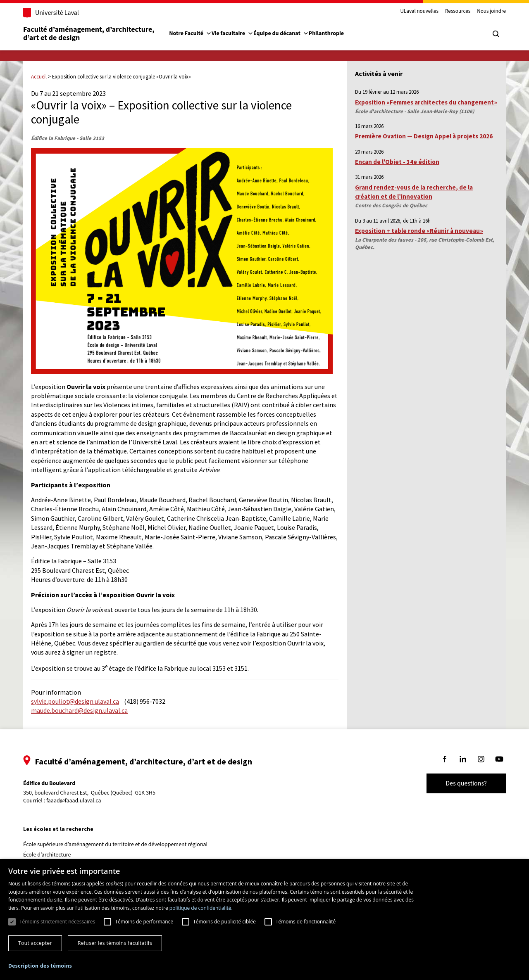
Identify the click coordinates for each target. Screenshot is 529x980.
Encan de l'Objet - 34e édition (397, 162)
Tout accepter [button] (35, 943)
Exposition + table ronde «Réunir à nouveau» (419, 231)
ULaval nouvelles (420, 12)
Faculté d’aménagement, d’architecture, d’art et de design (89, 34)
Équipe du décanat (281, 33)
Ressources (458, 12)
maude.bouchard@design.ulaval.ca (79, 710)
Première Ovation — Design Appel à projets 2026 (424, 136)
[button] (40, 966)
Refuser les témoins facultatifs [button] (115, 943)
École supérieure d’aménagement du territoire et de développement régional (115, 845)
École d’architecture (47, 855)
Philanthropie (326, 33)
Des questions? (466, 783)
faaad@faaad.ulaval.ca (74, 801)
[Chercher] (496, 34)
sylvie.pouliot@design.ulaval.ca (75, 701)
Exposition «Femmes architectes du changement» (426, 102)
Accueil (39, 77)
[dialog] (264, 919)
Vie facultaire (232, 33)
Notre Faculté (190, 33)
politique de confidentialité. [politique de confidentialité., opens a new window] (201, 908)
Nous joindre (491, 12)
